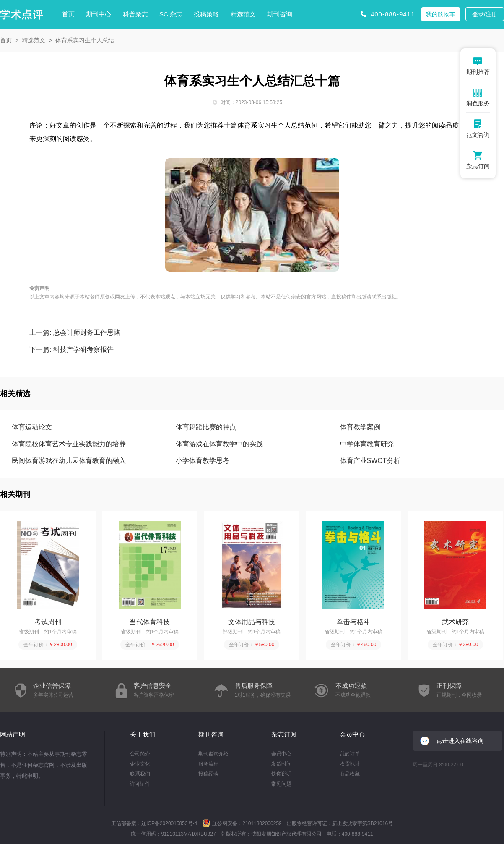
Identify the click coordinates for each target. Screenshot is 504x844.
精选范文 (243, 14)
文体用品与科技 (252, 622)
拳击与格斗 (353, 622)
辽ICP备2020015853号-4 (169, 823)
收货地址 (350, 764)
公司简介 (140, 754)
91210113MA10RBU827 (188, 834)
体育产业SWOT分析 (370, 461)
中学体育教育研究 (367, 444)
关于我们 (143, 734)
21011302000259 (262, 823)
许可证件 (140, 784)
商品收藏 (350, 774)
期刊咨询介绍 (213, 754)
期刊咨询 (280, 14)
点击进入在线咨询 (460, 741)
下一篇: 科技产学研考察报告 (71, 349)
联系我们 (140, 774)
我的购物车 (441, 14)
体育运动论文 (32, 427)
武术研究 (455, 622)
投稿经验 (208, 774)
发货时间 (281, 764)
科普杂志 (135, 14)
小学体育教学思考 (203, 461)
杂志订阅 (284, 734)
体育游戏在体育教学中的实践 (219, 444)
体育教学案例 (360, 427)
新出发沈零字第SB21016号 (362, 823)
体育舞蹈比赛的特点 (206, 427)
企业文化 (140, 764)
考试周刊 (48, 622)
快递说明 (281, 774)
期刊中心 (99, 14)
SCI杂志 (171, 14)
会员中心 (281, 754)
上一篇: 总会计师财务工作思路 (75, 333)
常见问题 (281, 784)
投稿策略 (206, 14)
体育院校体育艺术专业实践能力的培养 (69, 444)
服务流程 (208, 764)
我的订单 (350, 754)
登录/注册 (485, 14)
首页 (68, 14)
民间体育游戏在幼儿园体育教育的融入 (69, 461)
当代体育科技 (150, 622)
